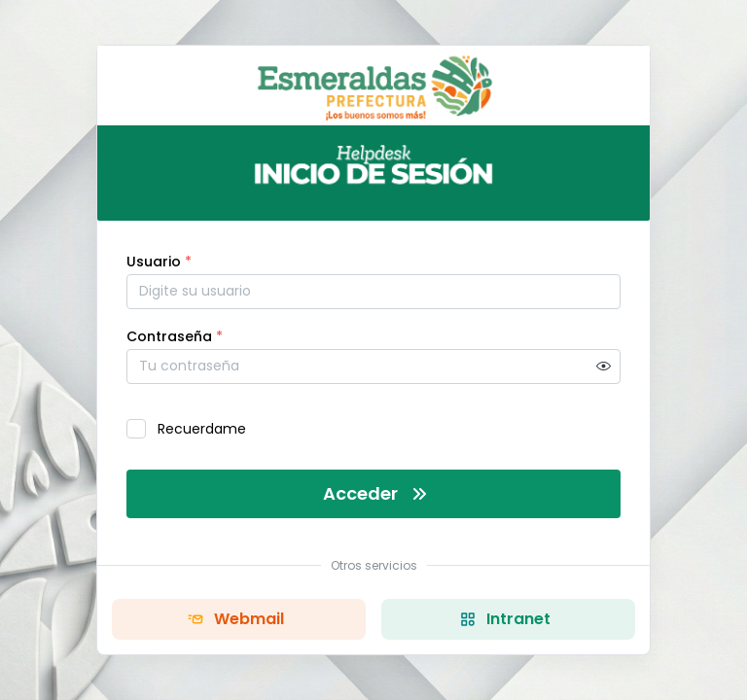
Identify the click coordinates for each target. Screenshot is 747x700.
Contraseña (175, 336)
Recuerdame (202, 429)
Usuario (159, 262)
